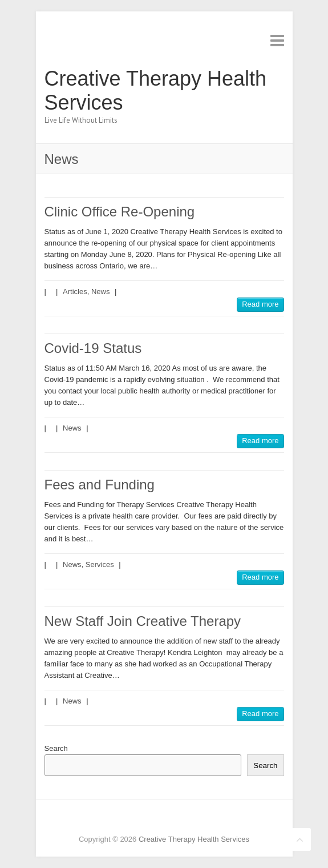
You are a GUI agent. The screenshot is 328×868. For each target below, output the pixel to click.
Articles (75, 292)
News (101, 292)
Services (100, 564)
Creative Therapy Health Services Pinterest (173, 819)
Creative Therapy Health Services (156, 91)
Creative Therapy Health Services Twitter (156, 819)
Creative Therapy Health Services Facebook (139, 819)
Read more (260, 304)
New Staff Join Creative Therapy (143, 621)
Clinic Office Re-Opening (120, 212)
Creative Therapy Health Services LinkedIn (190, 819)
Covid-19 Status (93, 348)
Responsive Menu (277, 40)
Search (56, 748)
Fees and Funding (100, 485)
